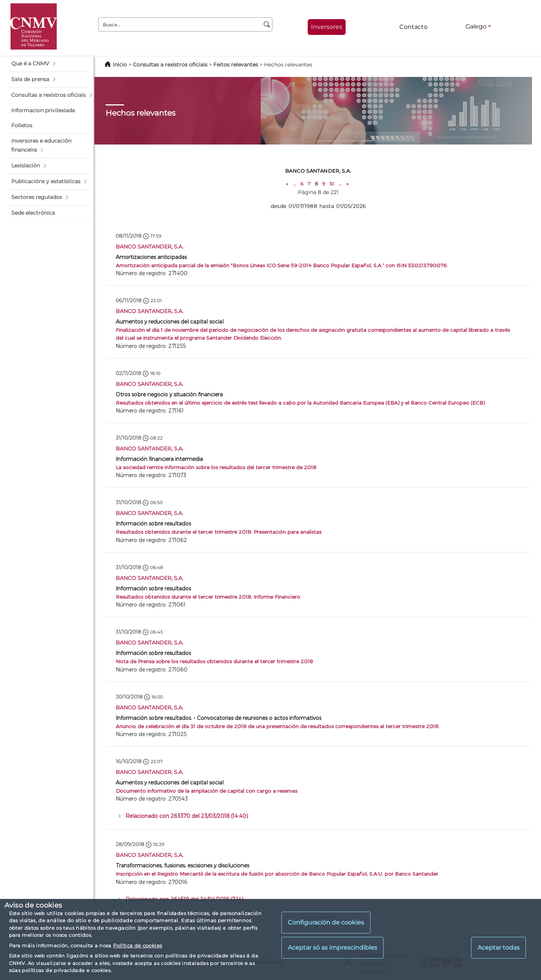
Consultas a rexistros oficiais (170, 65)
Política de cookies (138, 945)
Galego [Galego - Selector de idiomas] (476, 26)
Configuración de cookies (326, 922)
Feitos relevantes (236, 65)
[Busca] (267, 24)
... (294, 184)
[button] (49, 64)
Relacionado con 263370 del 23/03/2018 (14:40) (187, 816)
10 (332, 184)
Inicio (120, 65)
